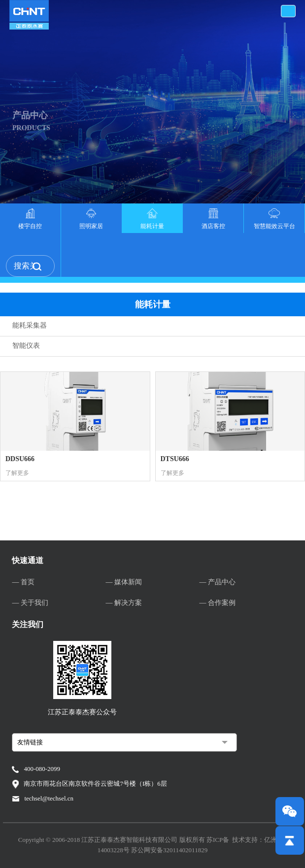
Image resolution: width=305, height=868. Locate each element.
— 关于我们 (30, 603)
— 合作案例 (218, 603)
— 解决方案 (124, 603)
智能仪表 (26, 346)
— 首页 (23, 582)
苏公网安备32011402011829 (169, 850)
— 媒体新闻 (124, 582)
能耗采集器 (30, 325)
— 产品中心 (218, 582)
